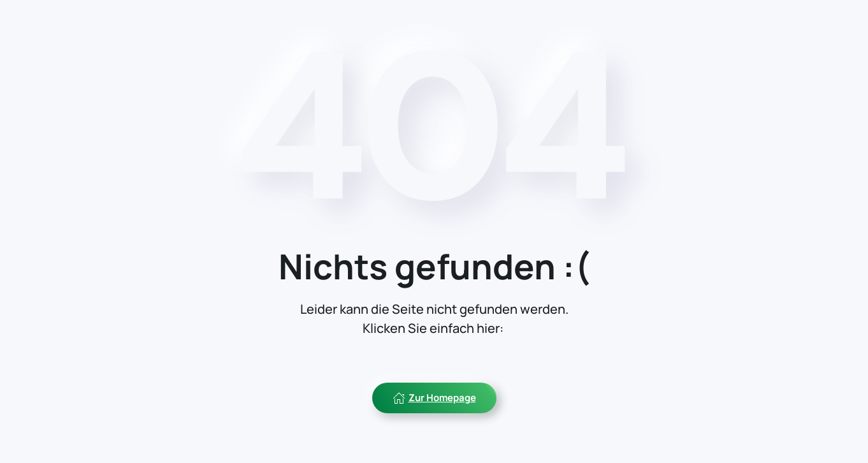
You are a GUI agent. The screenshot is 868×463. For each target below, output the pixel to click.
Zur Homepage (434, 398)
